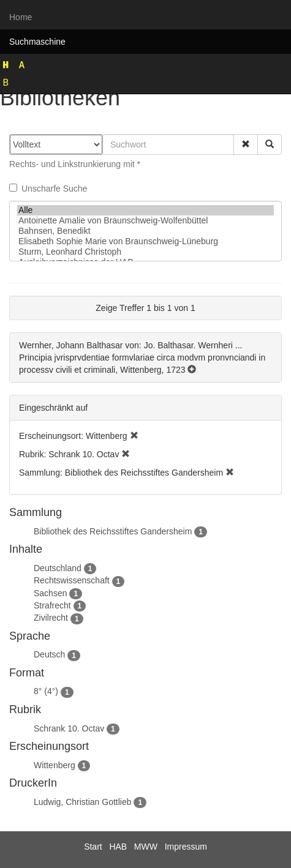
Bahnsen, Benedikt (145, 231)
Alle (145, 210)
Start (93, 847)
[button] (246, 144)
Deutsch (49, 654)
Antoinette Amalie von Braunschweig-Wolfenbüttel (145, 221)
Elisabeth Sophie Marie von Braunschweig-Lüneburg (145, 241)
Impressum (186, 847)
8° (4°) (46, 691)
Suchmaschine (37, 42)
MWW (146, 847)
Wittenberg (55, 765)
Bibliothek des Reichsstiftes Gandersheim (113, 531)
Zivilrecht (51, 618)
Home (21, 17)
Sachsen (50, 593)
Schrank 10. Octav (69, 728)
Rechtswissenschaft (72, 580)
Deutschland (58, 568)
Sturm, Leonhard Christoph (145, 252)
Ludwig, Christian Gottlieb (83, 802)
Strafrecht (52, 605)
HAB (118, 847)
